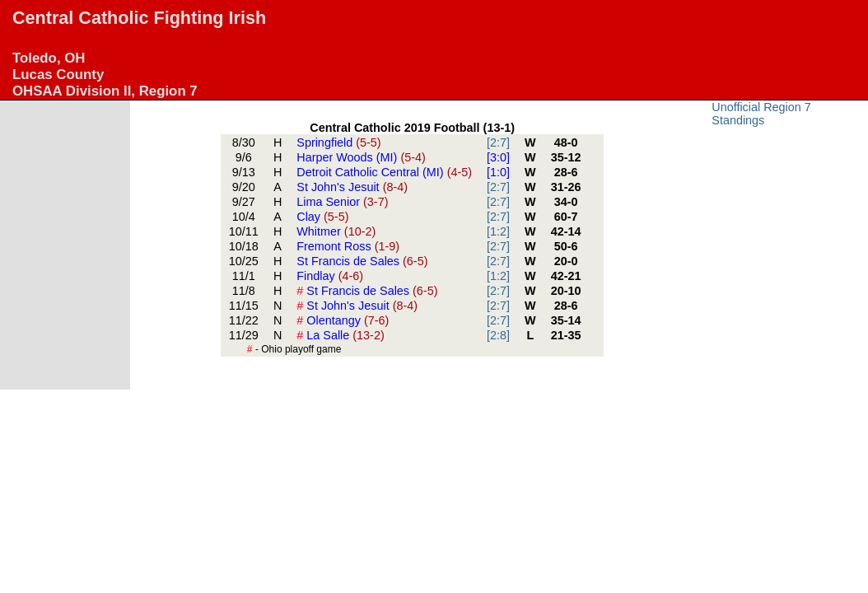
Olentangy (343, 320)
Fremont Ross (348, 246)
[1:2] (498, 231)
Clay (322, 217)
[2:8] (498, 335)
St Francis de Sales (362, 261)
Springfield (338, 142)
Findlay (330, 276)
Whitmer (336, 231)
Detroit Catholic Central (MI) (384, 172)
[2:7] (498, 142)
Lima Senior (342, 202)
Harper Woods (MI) (361, 157)
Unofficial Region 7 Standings (761, 114)
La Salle (340, 335)
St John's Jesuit (352, 187)
